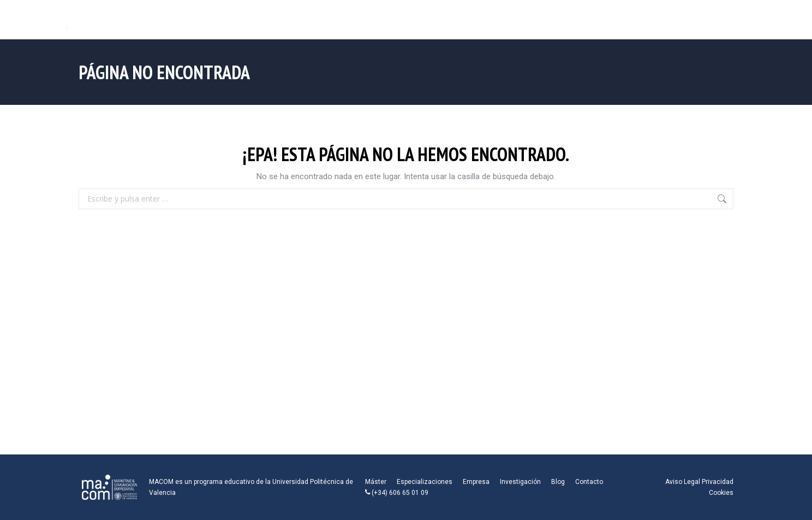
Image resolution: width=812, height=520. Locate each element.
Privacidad (718, 482)
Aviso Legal (683, 482)
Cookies (721, 493)
